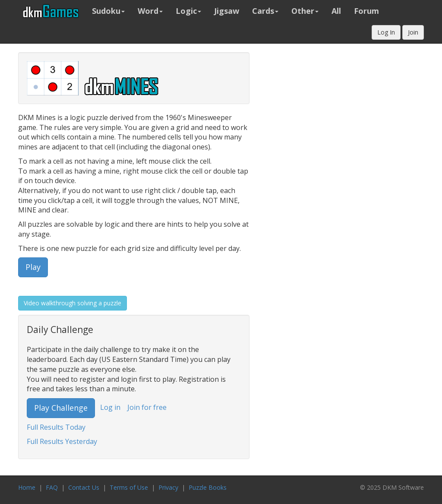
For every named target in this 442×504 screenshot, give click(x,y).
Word (150, 11)
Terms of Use (129, 487)
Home (27, 487)
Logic (188, 11)
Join (413, 32)
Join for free (147, 407)
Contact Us (84, 487)
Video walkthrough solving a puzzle (73, 303)
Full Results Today (56, 427)
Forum (366, 11)
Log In (386, 32)
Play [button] (33, 267)
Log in (110, 407)
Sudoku (108, 11)
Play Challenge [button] (61, 408)
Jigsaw (227, 11)
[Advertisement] (366, 182)
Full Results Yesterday (62, 441)
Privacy (168, 487)
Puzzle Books (208, 487)
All (336, 11)
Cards (265, 11)
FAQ (52, 487)
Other (305, 11)
